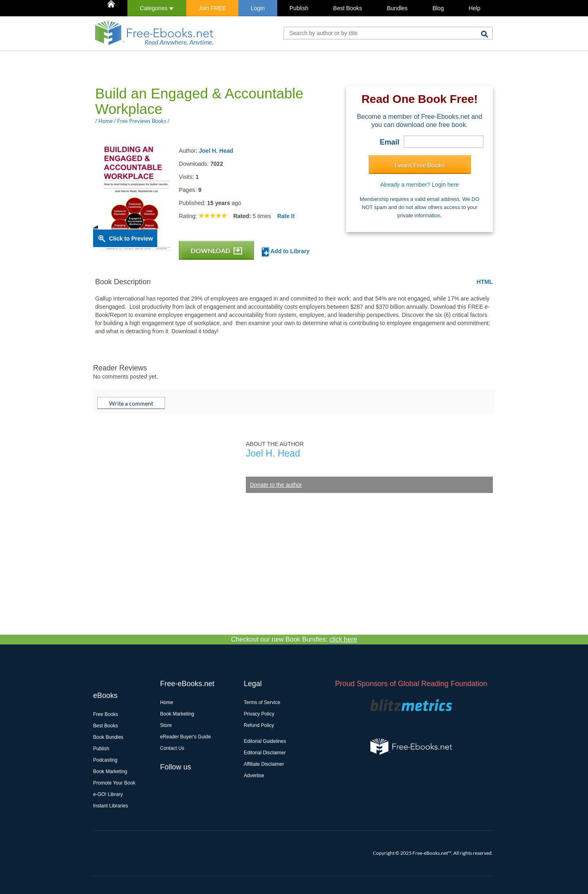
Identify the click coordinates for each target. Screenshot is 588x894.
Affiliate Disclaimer (264, 764)
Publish (299, 8)
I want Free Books (420, 165)
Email (390, 142)
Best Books (348, 8)
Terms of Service (262, 702)
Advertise (254, 776)
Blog (438, 8)
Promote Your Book (114, 783)
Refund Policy (259, 725)
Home (167, 702)
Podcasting (105, 760)
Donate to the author (276, 485)
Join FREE (212, 8)
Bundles (397, 8)
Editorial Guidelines (265, 741)
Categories (157, 8)
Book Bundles (108, 737)
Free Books (106, 714)
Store (166, 725)
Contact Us (172, 748)
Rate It (286, 216)
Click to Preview (131, 239)
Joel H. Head (216, 151)
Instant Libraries (110, 806)
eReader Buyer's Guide (185, 737)
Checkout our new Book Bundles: (294, 639)
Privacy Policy (259, 714)
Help (475, 8)
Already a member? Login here (419, 185)
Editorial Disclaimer (265, 753)
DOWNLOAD (216, 251)
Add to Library (286, 252)
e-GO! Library (108, 794)
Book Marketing (110, 771)
